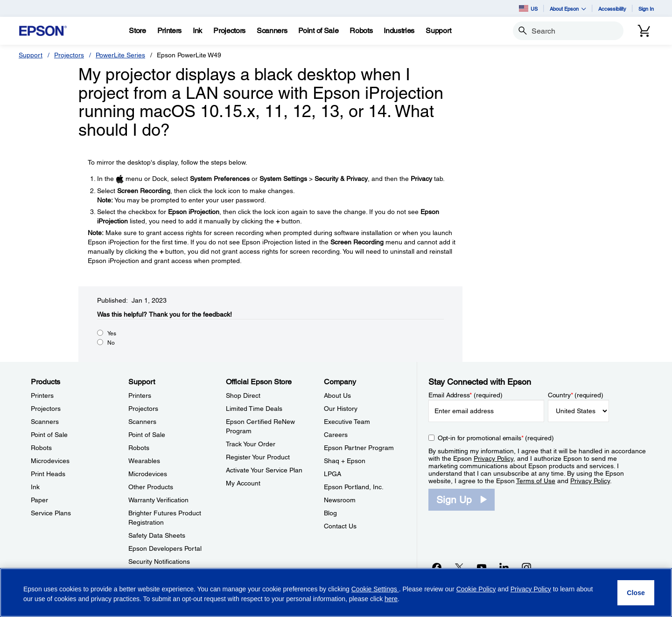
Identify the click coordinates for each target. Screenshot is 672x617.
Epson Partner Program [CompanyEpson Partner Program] (359, 448)
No (111, 343)
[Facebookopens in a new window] (437, 567)
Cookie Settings (375, 589)
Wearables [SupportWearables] (144, 461)
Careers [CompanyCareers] (336, 435)
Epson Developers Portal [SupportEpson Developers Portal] (165, 548)
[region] (336, 593)
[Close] (636, 593)
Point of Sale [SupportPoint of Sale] (147, 435)
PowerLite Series (120, 55)
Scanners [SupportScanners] (142, 422)
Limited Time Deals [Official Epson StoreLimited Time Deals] (254, 409)
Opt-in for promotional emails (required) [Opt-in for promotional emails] (496, 438)
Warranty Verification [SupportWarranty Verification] (158, 500)
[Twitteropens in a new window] (459, 567)
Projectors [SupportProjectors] (143, 409)
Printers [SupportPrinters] (140, 395)
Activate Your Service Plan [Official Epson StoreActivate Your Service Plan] (264, 470)
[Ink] (197, 31)
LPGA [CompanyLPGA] (332, 474)
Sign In (646, 9)
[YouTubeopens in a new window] (482, 567)
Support (31, 55)
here (391, 599)
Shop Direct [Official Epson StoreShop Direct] (243, 395)
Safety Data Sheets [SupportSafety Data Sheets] (157, 535)
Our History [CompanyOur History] (341, 409)
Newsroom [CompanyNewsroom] (340, 500)
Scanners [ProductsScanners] (45, 422)
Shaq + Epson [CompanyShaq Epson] (345, 461)
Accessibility (612, 9)
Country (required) (576, 395)
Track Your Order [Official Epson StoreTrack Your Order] (251, 444)
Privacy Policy (493, 458)
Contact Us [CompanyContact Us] (340, 526)
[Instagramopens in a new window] (526, 567)
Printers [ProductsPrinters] (42, 395)
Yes (112, 333)
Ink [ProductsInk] (35, 487)
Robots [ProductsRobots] (41, 448)
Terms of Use (536, 481)
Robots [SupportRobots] (139, 448)
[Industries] (399, 31)
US (528, 8)
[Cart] (644, 31)
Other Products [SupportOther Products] (151, 487)
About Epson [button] (568, 9)
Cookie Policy (476, 589)
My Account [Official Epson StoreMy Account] (243, 483)
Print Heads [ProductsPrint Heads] (48, 474)
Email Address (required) (465, 395)
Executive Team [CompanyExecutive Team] (347, 422)
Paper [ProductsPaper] (39, 500)
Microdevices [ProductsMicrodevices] (50, 461)
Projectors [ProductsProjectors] (46, 409)
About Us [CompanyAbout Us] (337, 395)
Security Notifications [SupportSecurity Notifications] (159, 562)
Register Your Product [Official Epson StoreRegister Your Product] (258, 457)
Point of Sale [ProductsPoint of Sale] (49, 435)
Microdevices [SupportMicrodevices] (148, 474)
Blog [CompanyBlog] (330, 513)
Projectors (69, 55)
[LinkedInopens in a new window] (504, 567)
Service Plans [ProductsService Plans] (51, 513)
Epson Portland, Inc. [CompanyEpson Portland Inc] (354, 487)
